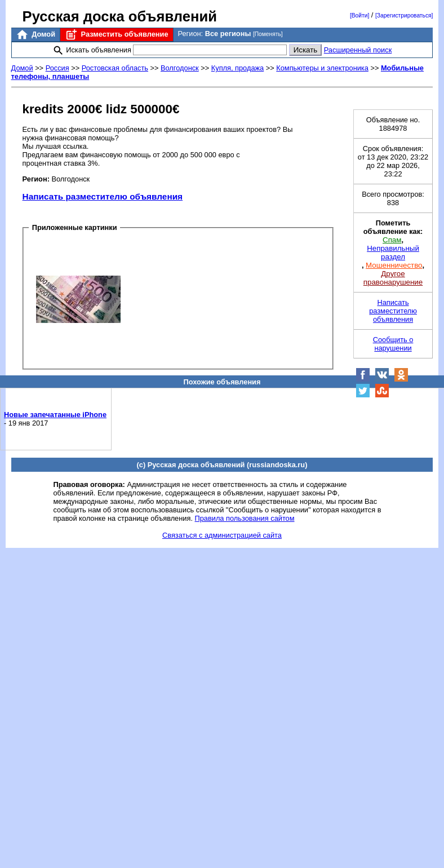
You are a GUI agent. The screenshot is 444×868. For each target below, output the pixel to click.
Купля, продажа (237, 68)
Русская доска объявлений (120, 16)
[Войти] (359, 15)
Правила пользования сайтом (245, 518)
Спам (392, 240)
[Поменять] (268, 34)
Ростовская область (115, 68)
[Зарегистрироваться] (404, 15)
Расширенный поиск (358, 50)
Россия (57, 68)
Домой (35, 35)
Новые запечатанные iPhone (55, 415)
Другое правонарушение (393, 278)
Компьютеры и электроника (322, 68)
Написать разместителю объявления (103, 196)
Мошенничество (394, 265)
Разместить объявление (116, 35)
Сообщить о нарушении (393, 344)
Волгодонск (180, 68)
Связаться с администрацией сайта (222, 535)
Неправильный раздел (393, 253)
